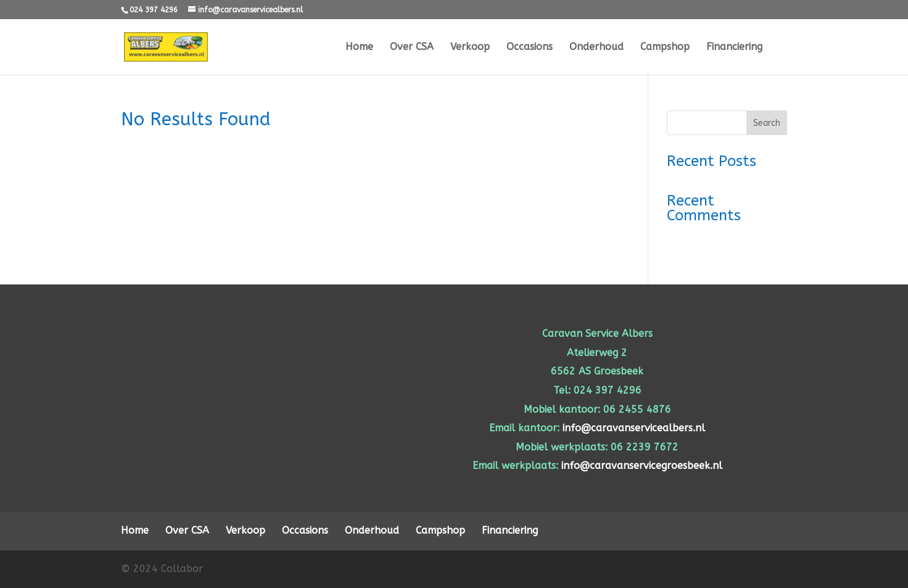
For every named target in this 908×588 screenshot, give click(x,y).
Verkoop (470, 48)
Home (359, 48)
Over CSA (412, 48)
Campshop (665, 48)
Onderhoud (596, 48)
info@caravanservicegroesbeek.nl (642, 466)
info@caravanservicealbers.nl (634, 428)
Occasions (530, 48)
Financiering (734, 48)
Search (767, 123)
